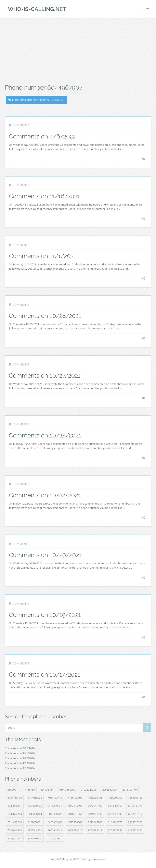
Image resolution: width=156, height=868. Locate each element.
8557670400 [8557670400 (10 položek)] (35, 839)
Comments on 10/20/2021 (45, 555)
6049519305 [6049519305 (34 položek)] (95, 814)
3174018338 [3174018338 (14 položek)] (35, 798)
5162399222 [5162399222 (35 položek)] (55, 806)
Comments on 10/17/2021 (45, 675)
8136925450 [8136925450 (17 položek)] (135, 830)
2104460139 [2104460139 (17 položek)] (15, 798)
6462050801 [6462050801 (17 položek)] (35, 822)
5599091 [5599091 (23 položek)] (12, 790)
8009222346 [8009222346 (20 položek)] (115, 830)
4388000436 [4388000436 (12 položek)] (95, 798)
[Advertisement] (78, 51)
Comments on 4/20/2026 (20, 758)
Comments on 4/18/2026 (20, 768)
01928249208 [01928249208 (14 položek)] (89, 790)
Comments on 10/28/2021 (45, 316)
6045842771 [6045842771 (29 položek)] (135, 806)
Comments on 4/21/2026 (20, 753)
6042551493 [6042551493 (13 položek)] (95, 806)
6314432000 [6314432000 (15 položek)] (15, 822)
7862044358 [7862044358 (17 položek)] (35, 830)
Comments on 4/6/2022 (42, 136)
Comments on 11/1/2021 (43, 256)
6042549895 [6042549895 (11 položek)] (75, 806)
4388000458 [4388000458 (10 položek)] (135, 798)
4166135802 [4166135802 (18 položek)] (75, 798)
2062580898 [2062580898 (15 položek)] (109, 790)
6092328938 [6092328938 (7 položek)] (115, 814)
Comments (21, 125)
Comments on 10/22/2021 (45, 495)
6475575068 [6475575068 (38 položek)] (75, 822)
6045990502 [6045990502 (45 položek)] (55, 814)
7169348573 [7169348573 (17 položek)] (115, 822)
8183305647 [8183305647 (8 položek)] (15, 839)
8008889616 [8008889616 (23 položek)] (75, 830)
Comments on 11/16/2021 (44, 196)
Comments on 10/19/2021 (45, 615)
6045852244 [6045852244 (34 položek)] (15, 814)
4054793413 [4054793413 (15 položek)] (55, 798)
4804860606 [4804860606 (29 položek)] (35, 806)
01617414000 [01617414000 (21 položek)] (67, 790)
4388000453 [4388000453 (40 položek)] (115, 798)
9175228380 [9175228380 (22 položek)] (55, 839)
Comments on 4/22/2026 (20, 748)
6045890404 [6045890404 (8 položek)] (35, 814)
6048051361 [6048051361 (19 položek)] (75, 814)
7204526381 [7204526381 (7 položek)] (135, 822)
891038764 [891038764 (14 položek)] (47, 790)
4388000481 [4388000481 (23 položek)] (15, 806)
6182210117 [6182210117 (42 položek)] (135, 814)
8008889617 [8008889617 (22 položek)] (95, 830)
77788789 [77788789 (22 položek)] (29, 790)
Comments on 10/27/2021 (45, 376)
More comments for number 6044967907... (36, 100)
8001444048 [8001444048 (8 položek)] (55, 830)
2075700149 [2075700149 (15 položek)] (130, 790)
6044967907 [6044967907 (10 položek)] (115, 806)
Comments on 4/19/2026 (20, 763)
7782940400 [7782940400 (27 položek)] (15, 830)
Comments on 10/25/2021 (45, 435)
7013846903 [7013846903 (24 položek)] (95, 822)
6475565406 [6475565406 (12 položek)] (55, 822)
